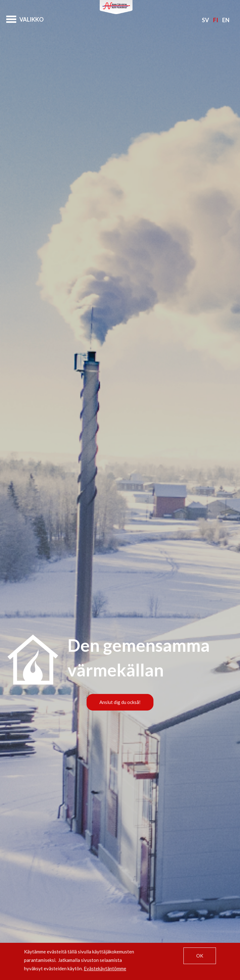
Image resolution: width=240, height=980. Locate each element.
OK (200, 956)
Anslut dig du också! (120, 702)
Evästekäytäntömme (105, 968)
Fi (216, 20)
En (226, 20)
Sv (205, 20)
